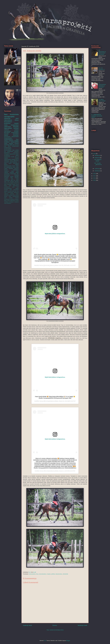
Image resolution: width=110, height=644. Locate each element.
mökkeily (6, 172)
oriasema (6, 130)
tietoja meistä (7, 201)
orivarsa (17, 143)
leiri (15, 191)
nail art (17, 157)
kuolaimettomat (8, 147)
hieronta (17, 145)
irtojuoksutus (12, 154)
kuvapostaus (15, 125)
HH (45, 641)
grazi (17, 118)
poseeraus (7, 123)
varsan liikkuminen (14, 161)
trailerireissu (12, 201)
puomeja (11, 195)
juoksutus (16, 168)
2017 (95, 176)
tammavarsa (7, 175)
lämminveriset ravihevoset (13, 192)
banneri (6, 165)
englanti (17, 165)
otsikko (17, 194)
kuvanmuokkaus (8, 149)
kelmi (13, 187)
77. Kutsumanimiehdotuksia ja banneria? (102, 85)
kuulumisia (14, 114)
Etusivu (55, 625)
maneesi (11, 143)
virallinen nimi (9, 179)
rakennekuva (8, 120)
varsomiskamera (13, 162)
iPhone (5, 186)
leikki (13, 191)
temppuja (16, 175)
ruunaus (17, 195)
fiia (18, 183)
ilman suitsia (16, 167)
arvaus (5, 183)
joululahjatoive (7, 187)
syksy (5, 198)
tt (18, 159)
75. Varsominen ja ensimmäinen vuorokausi (102, 52)
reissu (14, 195)
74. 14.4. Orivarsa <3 (102, 69)
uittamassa (7, 176)
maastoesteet (7, 157)
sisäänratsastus (8, 159)
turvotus (17, 201)
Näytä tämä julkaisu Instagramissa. (55, 234)
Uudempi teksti (27, 625)
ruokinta (17, 158)
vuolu (17, 179)
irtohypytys (7, 154)
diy (9, 183)
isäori (10, 186)
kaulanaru (11, 141)
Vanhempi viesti (82, 625)
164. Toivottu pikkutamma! (98, 164)
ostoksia (16, 130)
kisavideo (6, 190)
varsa (6, 125)
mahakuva (6, 171)
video (12, 178)
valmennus (7, 161)
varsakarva (6, 202)
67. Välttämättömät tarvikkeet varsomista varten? (97, 116)
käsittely (6, 191)
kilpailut (17, 188)
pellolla (53, 574)
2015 (95, 180)
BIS (14, 180)
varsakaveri (11, 202)
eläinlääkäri (16, 134)
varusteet (6, 178)
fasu (37, 574)
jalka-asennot (16, 186)
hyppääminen (9, 167)
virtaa (5, 203)
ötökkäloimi (9, 203)
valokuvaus (8, 127)
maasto (49, 574)
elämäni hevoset (14, 183)
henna (17, 184)
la (8, 191)
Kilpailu (17, 180)
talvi (18, 174)
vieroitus (17, 178)
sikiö (11, 145)
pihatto (17, 172)
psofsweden (7, 174)
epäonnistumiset (8, 166)
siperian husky (8, 197)
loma (18, 191)
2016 (95, 178)
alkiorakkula (16, 163)
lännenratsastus (8, 150)
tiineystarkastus (8, 138)
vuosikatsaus (7, 180)
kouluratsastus (43, 574)
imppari (6, 168)
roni (5, 151)
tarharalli (6, 134)
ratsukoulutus (59, 574)
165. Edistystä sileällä (98, 160)
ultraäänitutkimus (8, 139)
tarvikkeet (12, 199)
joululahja (11, 168)
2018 (95, 174)
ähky (12, 180)
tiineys (17, 120)
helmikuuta (97, 171)
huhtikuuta (97, 169)
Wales (5, 182)
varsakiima (16, 202)
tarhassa (13, 159)
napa (13, 150)
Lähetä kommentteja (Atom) (56, 630)
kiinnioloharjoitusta (8, 188)
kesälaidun (7, 142)
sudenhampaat (16, 197)
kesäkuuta (97, 158)
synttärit (11, 198)
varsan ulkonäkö (14, 176)
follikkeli (6, 135)
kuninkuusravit (15, 146)
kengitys (16, 141)
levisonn (6, 170)
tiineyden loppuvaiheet (11, 127)
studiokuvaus (10, 151)
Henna (41, 265)
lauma (10, 191)
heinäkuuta (97, 155)
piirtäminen (6, 195)
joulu (5, 146)
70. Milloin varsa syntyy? (102, 100)
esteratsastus (32, 574)
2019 (95, 154)
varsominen (16, 153)
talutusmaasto (15, 137)
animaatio (12, 182)
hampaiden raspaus (11, 184)
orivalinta (12, 172)
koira (11, 190)
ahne (8, 182)
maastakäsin (16, 170)
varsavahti (6, 162)
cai (8, 183)
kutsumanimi (16, 190)
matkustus (6, 194)
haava (5, 184)
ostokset (16, 128)
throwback (17, 199)
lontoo (5, 192)
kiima (9, 146)
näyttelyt (6, 158)
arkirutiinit (17, 182)
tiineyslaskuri (8, 122)
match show (15, 171)
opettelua (12, 194)
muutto (13, 157)
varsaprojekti (9, 117)
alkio (14, 145)
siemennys (7, 145)
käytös (17, 155)
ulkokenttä (65, 574)
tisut (17, 159)
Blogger (68, 641)
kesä (18, 187)
